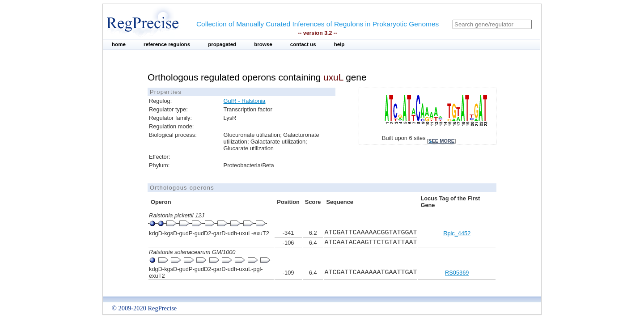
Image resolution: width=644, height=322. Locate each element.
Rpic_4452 (457, 233)
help (339, 44)
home (119, 44)
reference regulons (167, 44)
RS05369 (457, 273)
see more (441, 141)
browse (263, 44)
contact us (303, 44)
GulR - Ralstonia (245, 101)
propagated (222, 44)
